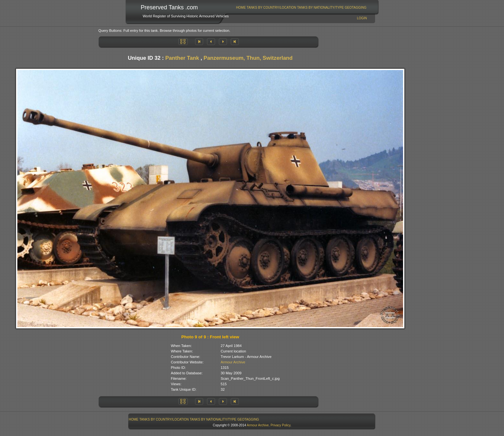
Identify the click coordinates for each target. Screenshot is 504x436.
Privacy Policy (281, 425)
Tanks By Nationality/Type (320, 8)
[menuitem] (241, 8)
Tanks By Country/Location (272, 8)
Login (362, 18)
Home (241, 8)
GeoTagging (355, 8)
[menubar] (301, 8)
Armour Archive (233, 362)
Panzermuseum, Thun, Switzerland (248, 58)
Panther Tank (182, 58)
